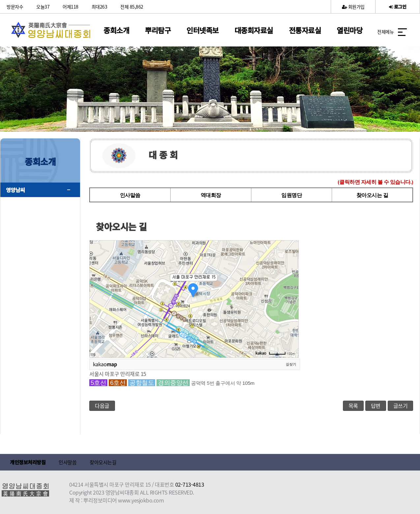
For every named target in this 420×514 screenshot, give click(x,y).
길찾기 (291, 364)
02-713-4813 (190, 484)
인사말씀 (130, 195)
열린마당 (350, 30)
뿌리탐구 (158, 30)
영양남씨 (15, 190)
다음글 (102, 406)
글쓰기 (401, 406)
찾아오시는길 (103, 462)
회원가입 (353, 7)
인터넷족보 (203, 30)
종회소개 (116, 30)
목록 (353, 406)
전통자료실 (305, 30)
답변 (376, 406)
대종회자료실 (254, 30)
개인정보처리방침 (28, 462)
